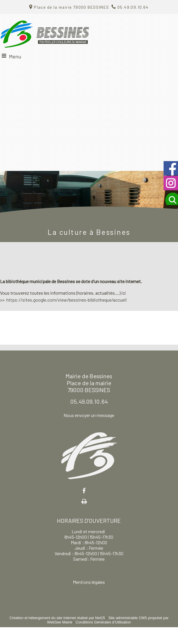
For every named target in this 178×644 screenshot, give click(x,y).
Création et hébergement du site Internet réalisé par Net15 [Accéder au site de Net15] (57, 618)
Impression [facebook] (84, 500)
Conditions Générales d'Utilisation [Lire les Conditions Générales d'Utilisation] (103, 622)
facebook (84, 491)
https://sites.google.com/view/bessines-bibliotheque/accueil (66, 300)
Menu (15, 56)
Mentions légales (89, 582)
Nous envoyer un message (89, 415)
